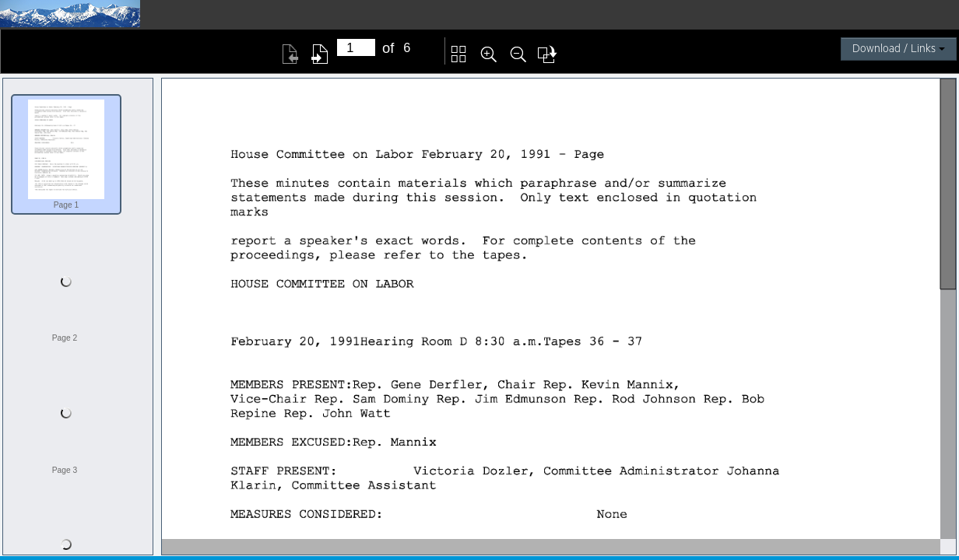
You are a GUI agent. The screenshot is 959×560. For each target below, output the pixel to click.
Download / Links (899, 49)
